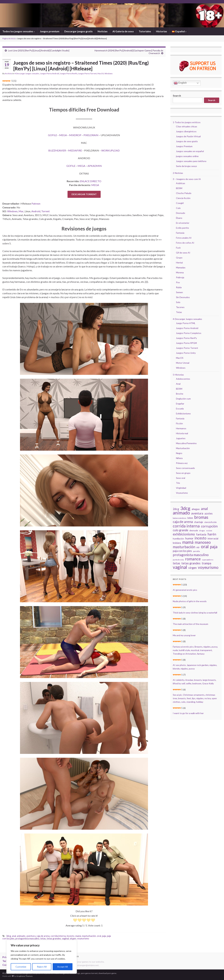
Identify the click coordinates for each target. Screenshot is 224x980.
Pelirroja (180, 277)
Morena (180, 272)
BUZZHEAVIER (57, 150)
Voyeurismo (182, 493)
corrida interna (58, 936)
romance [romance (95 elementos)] (193, 559)
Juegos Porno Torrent (87, 73)
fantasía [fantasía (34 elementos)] (201, 534)
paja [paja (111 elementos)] (214, 547)
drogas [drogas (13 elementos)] (202, 531)
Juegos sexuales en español (190, 151)
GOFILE (52, 135)
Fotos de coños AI (185, 243)
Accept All (62, 967)
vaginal (65, 939)
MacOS (101, 73)
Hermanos (181, 428)
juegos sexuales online (187, 156)
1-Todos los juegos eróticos (187, 122)
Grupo (179, 258)
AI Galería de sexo (123, 31)
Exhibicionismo (183, 413)
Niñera (179, 458)
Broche (180, 394)
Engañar (180, 404)
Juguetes (181, 438)
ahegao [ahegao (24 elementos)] (196, 509)
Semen (179, 292)
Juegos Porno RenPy (69, 73)
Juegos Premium (184, 146)
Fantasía (180, 233)
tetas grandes (54, 939)
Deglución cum (183, 399)
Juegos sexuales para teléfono (191, 161)
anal (14, 936)
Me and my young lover (184, 635)
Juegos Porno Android (50, 73)
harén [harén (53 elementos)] (212, 534)
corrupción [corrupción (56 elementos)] (209, 526)
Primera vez (182, 463)
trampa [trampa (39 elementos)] (206, 563)
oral (99, 936)
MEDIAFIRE (75, 150)
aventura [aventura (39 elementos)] (197, 513)
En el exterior (183, 223)
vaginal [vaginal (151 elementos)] (180, 567)
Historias (162, 31)
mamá (78, 936)
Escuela (180, 409)
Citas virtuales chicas (187, 126)
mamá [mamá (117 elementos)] (188, 542)
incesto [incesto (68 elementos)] (201, 538)
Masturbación (183, 448)
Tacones (180, 307)
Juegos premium (50, 31)
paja (104, 936)
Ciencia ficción (183, 198)
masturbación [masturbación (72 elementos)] (184, 547)
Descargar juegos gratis (78, 31)
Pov (178, 282)
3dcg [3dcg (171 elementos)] (185, 508)
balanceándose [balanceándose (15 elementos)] (180, 518)
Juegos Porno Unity (186, 353)
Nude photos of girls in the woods (190, 601)
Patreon (36, 204)
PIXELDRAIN (91, 135)
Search (177, 96)
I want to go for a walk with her (188, 713)
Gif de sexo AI (183, 253)
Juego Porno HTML (186, 323)
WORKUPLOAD (110, 150)
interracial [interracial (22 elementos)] (213, 538)
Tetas (179, 312)
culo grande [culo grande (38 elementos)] (180, 530)
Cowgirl (180, 203)
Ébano (179, 218)
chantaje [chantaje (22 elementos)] (199, 522)
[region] (42, 957)
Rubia (179, 287)
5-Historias (178, 375)
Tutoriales (145, 31)
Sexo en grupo (183, 473)
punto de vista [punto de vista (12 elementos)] (178, 560)
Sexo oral (181, 478)
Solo (178, 302)
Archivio (9, 73)
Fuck (178, 248)
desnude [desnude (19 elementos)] (194, 530)
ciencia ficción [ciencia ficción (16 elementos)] (210, 522)
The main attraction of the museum (190, 624)
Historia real (182, 433)
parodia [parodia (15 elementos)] (196, 551)
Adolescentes (183, 379)
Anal (178, 384)
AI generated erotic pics (185, 590)
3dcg (9, 936)
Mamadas (181, 267)
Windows (109, 73)
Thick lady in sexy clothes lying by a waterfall (195, 613)
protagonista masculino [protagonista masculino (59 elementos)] (191, 555)
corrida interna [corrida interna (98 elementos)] (186, 526)
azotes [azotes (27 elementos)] (208, 513)
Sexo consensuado (185, 468)
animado (21, 936)
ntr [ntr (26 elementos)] (198, 547)
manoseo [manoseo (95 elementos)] (203, 542)
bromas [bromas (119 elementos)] (201, 517)
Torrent (45, 211)
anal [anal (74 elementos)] (204, 509)
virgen (73, 939)
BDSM (179, 188)
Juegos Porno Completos (189, 333)
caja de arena (43, 936)
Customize (21, 967)
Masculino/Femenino (186, 443)
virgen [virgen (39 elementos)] (192, 568)
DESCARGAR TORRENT (84, 194)
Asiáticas (181, 183)
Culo (178, 208)
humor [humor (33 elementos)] (189, 538)
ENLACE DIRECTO (91, 181)
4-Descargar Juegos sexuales (27, 73)
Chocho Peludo (184, 193)
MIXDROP (75, 135)
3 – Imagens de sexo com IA (187, 179)
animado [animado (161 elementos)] (181, 513)
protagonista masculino (27, 939)
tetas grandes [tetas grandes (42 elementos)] (191, 563)
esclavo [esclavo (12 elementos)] (209, 531)
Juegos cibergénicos (186, 131)
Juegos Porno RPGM (186, 343)
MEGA (63, 135)
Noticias (103, 31)
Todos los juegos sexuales (19, 31)
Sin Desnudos (183, 297)
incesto (71, 936)
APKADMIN (95, 166)
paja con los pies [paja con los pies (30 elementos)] (182, 551)
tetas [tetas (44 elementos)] (176, 563)
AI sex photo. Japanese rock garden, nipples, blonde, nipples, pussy (195, 667)
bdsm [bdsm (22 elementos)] (190, 518)
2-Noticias (178, 173)
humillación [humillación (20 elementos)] (178, 539)
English (180, 83)
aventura (31, 936)
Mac (21, 211)
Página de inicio (9, 38)
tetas (43, 939)
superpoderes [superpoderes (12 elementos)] (208, 560)
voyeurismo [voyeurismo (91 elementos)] (208, 567)
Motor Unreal (183, 363)
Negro (179, 453)
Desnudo (181, 213)
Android (36, 211)
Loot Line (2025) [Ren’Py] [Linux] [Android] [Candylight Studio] (39, 50)
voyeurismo (83, 939)
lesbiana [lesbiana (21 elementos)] (177, 543)
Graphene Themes (25, 976)
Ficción (179, 423)
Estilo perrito (182, 228)
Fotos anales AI (184, 238)
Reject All (42, 967)
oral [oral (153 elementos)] (205, 546)
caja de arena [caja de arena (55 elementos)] (183, 522)
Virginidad (181, 488)
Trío (178, 483)
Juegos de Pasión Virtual (188, 136)
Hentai (179, 263)
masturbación (89, 936)
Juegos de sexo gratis (187, 141)
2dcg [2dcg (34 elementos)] (176, 509)
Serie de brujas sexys (186, 166)
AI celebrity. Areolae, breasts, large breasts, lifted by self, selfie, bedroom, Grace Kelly (195, 682)
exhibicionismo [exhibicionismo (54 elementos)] (184, 534)
